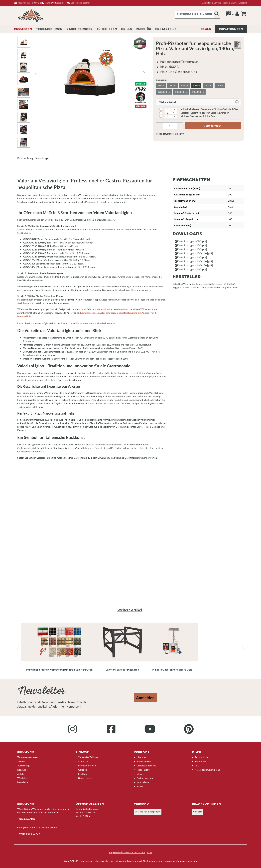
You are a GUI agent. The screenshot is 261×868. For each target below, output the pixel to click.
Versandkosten (126, 861)
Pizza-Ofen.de (144, 761)
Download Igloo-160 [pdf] (191, 269)
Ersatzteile (200, 761)
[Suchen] (217, 15)
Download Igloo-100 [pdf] (191, 245)
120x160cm (164, 92)
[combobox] (195, 15)
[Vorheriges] (36, 73)
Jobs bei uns (143, 782)
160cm (208, 85)
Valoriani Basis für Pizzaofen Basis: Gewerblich (205, 113)
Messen (140, 774)
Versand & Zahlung (88, 757)
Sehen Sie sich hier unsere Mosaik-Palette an (92, 323)
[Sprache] (230, 15)
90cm (161, 85)
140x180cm (198, 92)
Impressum (115, 852)
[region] (130, 649)
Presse (140, 786)
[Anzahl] (170, 126)
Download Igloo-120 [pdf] (191, 249)
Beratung (243, 3)
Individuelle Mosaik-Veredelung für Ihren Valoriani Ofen (210, 109)
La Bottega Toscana (146, 766)
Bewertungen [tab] (42, 158)
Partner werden (145, 778)
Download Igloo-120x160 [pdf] (194, 253)
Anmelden (145, 698)
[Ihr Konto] (237, 15)
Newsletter (23, 782)
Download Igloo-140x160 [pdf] (194, 261)
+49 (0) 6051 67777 (29, 834)
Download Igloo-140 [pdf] (191, 257)
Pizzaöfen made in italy (26, 3)
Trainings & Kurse (230, 3)
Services (217, 3)
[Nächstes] (144, 73)
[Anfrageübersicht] (244, 14)
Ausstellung (207, 3)
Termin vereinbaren (27, 757)
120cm (184, 85)
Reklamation (201, 757)
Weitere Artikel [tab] (130, 610)
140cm (196, 85)
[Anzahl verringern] (159, 126)
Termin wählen (26, 819)
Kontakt (21, 770)
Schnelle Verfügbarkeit (53, 3)
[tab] (25, 158)
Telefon (21, 761)
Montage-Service (87, 766)
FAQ (197, 766)
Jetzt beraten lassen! (79, 3)
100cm (173, 85)
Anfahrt (21, 774)
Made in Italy (143, 770)
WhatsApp (23, 778)
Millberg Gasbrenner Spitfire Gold (198, 116)
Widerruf (83, 761)
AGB (149, 852)
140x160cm (181, 92)
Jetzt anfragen (213, 126)
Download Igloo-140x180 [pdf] (194, 265)
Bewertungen (85, 778)
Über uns (141, 757)
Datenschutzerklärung (134, 852)
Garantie (83, 770)
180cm (220, 85)
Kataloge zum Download (207, 770)
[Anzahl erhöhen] (180, 126)
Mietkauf (83, 774)
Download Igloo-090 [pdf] (191, 241)
